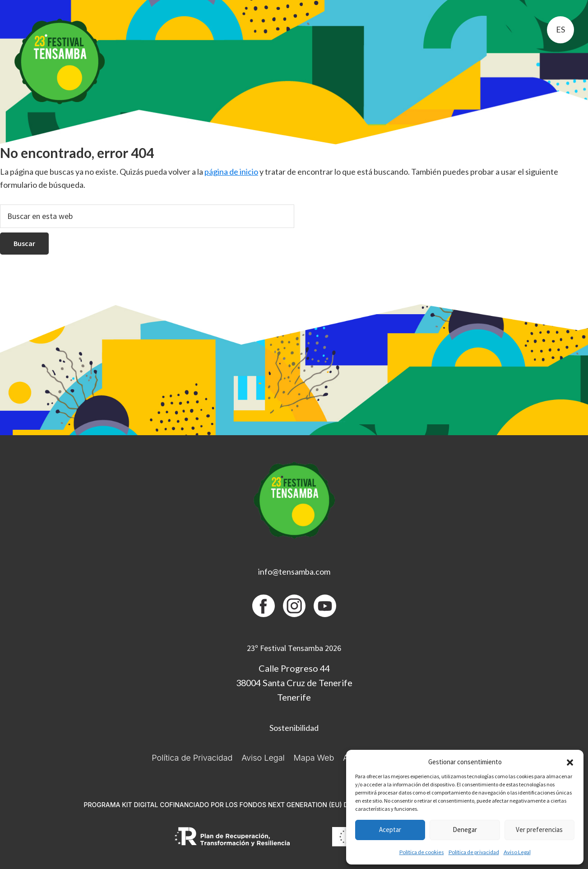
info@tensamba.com (294, 572)
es (560, 29)
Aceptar (390, 829)
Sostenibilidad (294, 728)
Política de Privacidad (192, 758)
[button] (570, 762)
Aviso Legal (517, 852)
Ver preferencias (539, 829)
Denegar (465, 829)
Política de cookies (422, 852)
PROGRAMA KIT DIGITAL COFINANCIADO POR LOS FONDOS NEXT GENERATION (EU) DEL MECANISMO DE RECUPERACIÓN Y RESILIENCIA (294, 805)
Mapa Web (314, 758)
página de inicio (231, 172)
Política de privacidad (474, 852)
